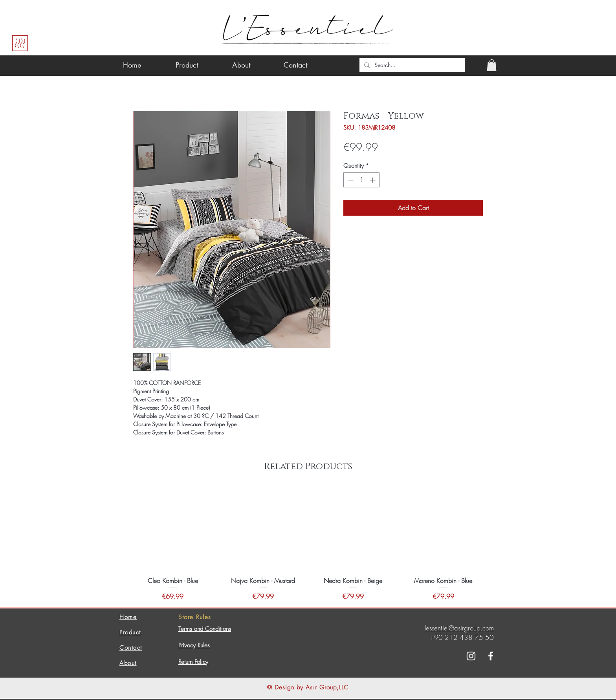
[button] (492, 65)
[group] (308, 544)
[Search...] (411, 65)
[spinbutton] (362, 180)
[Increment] (373, 180)
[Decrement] (350, 180)
